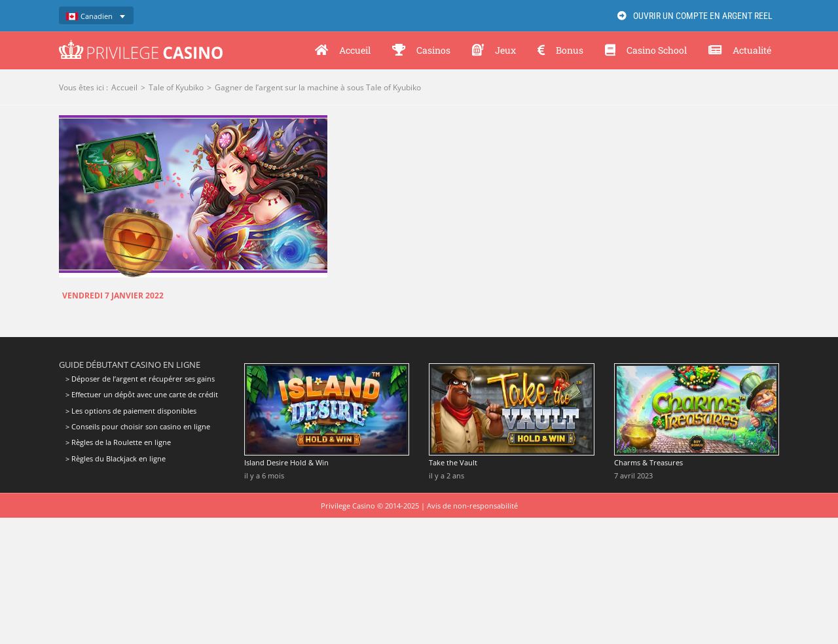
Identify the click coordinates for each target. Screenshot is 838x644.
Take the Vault (453, 462)
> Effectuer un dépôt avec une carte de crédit (142, 394)
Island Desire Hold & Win (286, 462)
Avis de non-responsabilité (472, 506)
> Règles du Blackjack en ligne (116, 458)
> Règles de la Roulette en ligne (118, 442)
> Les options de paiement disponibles (131, 411)
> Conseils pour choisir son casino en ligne (138, 426)
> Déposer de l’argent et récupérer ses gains (140, 379)
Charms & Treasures (648, 462)
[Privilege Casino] (141, 45)
